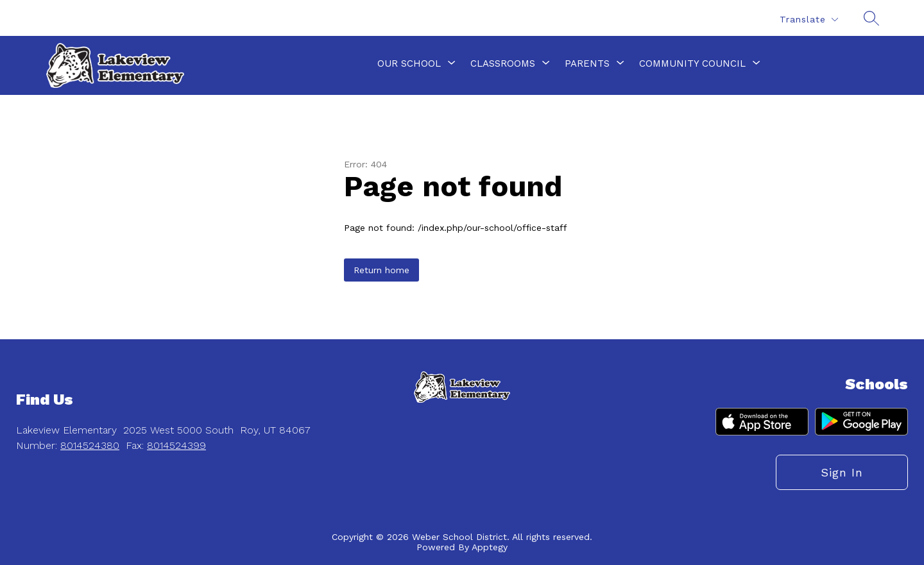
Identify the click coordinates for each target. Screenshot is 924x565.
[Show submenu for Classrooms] (503, 63)
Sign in (842, 472)
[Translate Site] (809, 20)
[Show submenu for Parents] (587, 63)
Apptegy (490, 547)
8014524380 (90, 445)
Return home (381, 270)
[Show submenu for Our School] (409, 63)
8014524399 (176, 445)
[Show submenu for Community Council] (692, 63)
